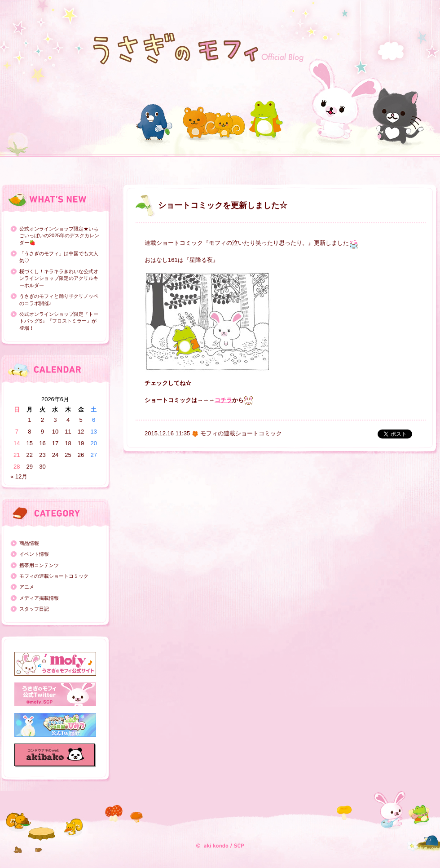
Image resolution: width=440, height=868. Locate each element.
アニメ (27, 587)
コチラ (223, 400)
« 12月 (19, 476)
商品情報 (29, 543)
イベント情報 (34, 554)
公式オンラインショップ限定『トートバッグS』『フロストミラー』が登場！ (59, 321)
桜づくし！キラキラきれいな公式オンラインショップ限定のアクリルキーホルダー (59, 278)
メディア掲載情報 (39, 598)
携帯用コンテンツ (39, 565)
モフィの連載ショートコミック (54, 576)
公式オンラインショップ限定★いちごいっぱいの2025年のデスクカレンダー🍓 (59, 236)
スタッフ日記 (34, 609)
